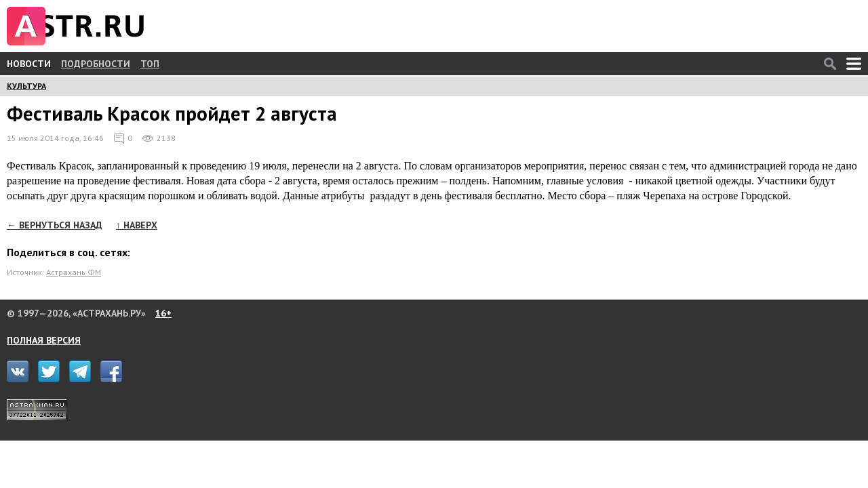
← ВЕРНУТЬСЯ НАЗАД (55, 225)
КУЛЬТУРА (26, 86)
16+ (163, 313)
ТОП (150, 64)
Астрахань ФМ (74, 272)
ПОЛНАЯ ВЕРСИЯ (44, 340)
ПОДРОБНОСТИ (96, 64)
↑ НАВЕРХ (137, 225)
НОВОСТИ (29, 64)
